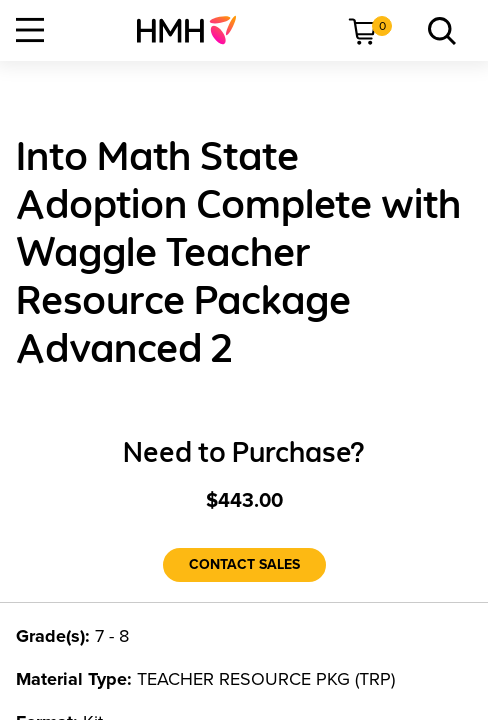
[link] (194, 30)
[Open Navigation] (30, 30)
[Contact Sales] (244, 565)
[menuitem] (194, 30)
